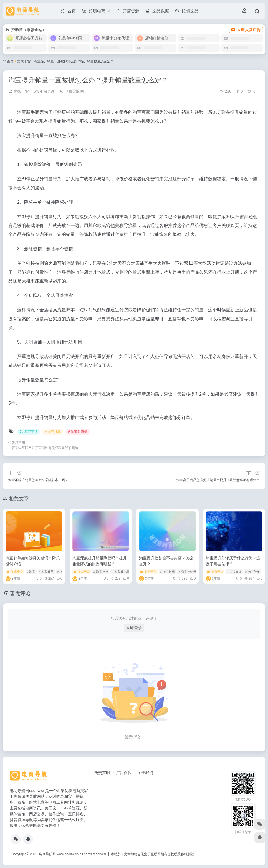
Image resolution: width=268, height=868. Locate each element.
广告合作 (124, 773)
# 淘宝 (31, 572)
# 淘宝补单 (53, 432)
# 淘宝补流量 (78, 432)
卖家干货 (24, 61)
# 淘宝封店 (167, 572)
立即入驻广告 (246, 30)
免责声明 (102, 773)
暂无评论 (20, 593)
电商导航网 (72, 91)
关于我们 (145, 773)
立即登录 (134, 628)
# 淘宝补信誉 (187, 572)
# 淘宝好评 (234, 572)
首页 (10, 61)
